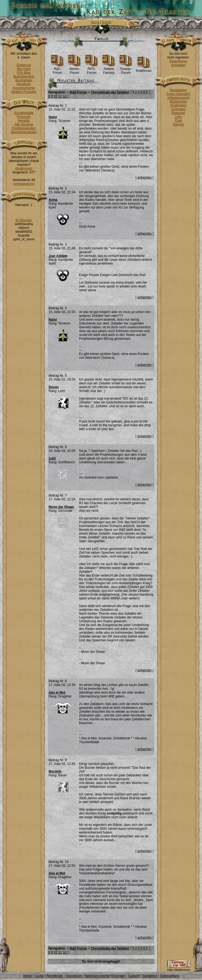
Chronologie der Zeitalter (110, 92)
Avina (53, 200)
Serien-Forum (75, 69)
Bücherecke (178, 102)
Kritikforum (144, 69)
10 (56, 96)
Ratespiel (178, 113)
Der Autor (24, 69)
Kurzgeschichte (24, 88)
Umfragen (179, 109)
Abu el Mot (57, 693)
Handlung (24, 84)
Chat (178, 121)
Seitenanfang (169, 976)
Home (95, 22)
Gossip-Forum (126, 69)
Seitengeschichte (97, 976)
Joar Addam (58, 256)
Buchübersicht (24, 76)
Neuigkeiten (178, 90)
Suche (107, 22)
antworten (145, 177)
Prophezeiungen (24, 128)
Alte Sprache (24, 124)
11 (60, 96)
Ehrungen (118, 976)
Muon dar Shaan (61, 507)
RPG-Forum (92, 69)
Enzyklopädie (24, 113)
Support (134, 976)
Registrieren (178, 61)
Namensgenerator (24, 132)
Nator (53, 117)
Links (178, 117)
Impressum (74, 976)
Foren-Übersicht (178, 94)
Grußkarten (179, 105)
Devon (54, 387)
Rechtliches (55, 976)
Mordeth (55, 771)
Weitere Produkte (24, 92)
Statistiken (149, 976)
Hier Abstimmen (179, 968)
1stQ (52, 458)
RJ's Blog (24, 73)
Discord (179, 124)
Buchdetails (24, 80)
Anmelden (178, 65)
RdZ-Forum (57, 69)
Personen (24, 117)
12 (64, 96)
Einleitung (24, 65)
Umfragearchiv (24, 184)
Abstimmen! (24, 169)
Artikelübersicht (178, 98)
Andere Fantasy (109, 69)
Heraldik (24, 121)
